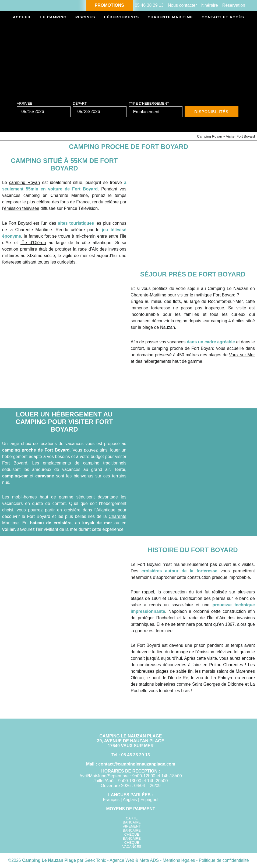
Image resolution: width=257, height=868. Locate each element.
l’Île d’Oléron (33, 243)
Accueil (22, 17)
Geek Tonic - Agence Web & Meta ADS (122, 860)
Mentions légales (179, 860)
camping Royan (25, 182)
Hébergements (120, 17)
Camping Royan (210, 136)
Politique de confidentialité (224, 860)
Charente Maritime (170, 17)
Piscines (85, 17)
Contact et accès (222, 17)
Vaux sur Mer (242, 355)
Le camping (53, 17)
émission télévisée (22, 208)
